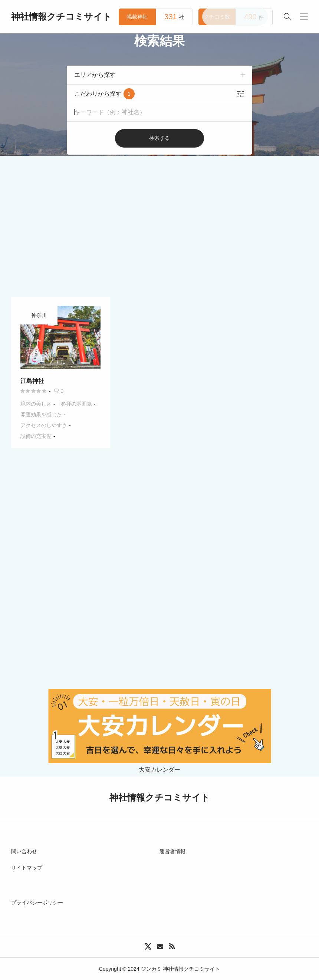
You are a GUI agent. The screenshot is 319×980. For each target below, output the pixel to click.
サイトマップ (27, 868)
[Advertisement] (159, 211)
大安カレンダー (160, 767)
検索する (159, 138)
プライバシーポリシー (37, 903)
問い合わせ (24, 851)
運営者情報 (172, 851)
